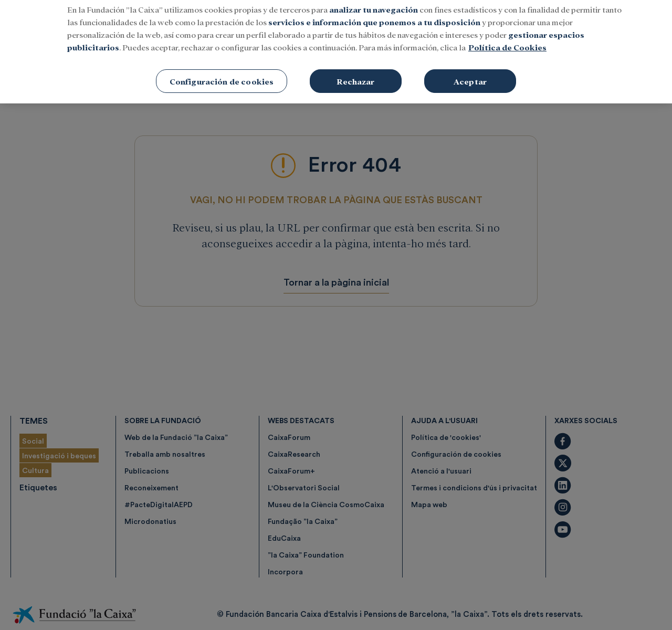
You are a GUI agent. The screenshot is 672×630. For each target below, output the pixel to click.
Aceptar (470, 67)
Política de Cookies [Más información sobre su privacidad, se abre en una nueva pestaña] (507, 33)
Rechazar (355, 67)
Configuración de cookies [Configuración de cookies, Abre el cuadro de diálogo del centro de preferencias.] (222, 67)
